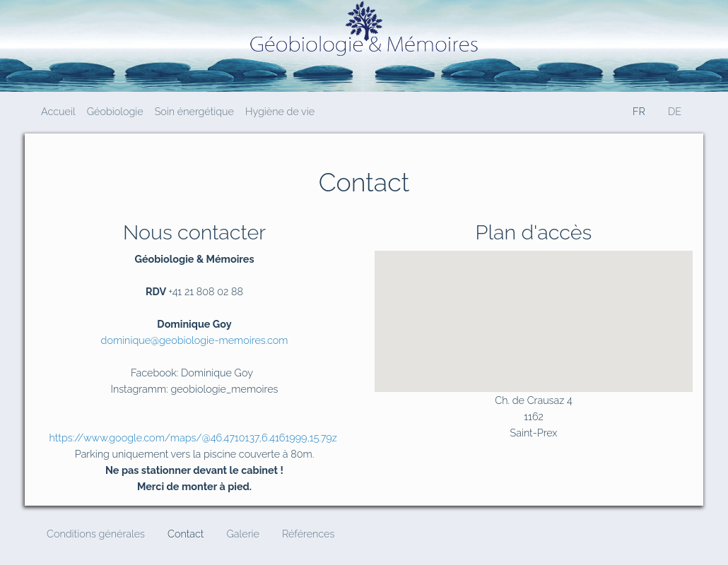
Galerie (242, 534)
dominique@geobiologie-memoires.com (195, 340)
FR (639, 111)
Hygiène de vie (280, 111)
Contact (186, 534)
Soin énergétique (194, 111)
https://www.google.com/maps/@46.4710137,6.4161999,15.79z (193, 438)
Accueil (58, 111)
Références (308, 534)
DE (675, 111)
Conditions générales (96, 534)
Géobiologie (115, 111)
